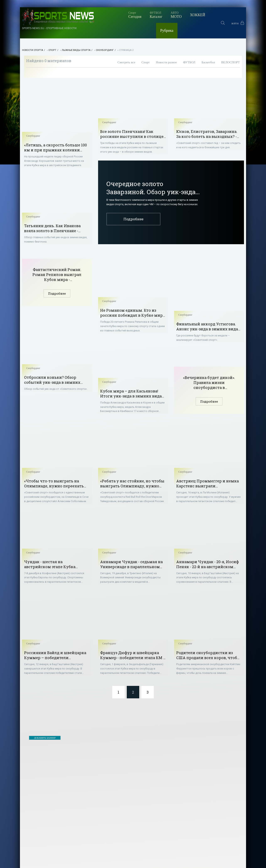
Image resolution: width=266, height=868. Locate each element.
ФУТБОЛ (189, 47)
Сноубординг (105, 35)
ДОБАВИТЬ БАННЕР (45, 729)
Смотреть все (126, 47)
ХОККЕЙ (160, 15)
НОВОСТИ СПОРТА (33, 35)
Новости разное (166, 47)
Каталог (119, 15)
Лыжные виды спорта (76, 35)
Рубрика (187, 15)
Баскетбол (208, 47)
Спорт (52, 35)
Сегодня (98, 15)
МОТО (139, 15)
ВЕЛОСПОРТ (230, 47)
